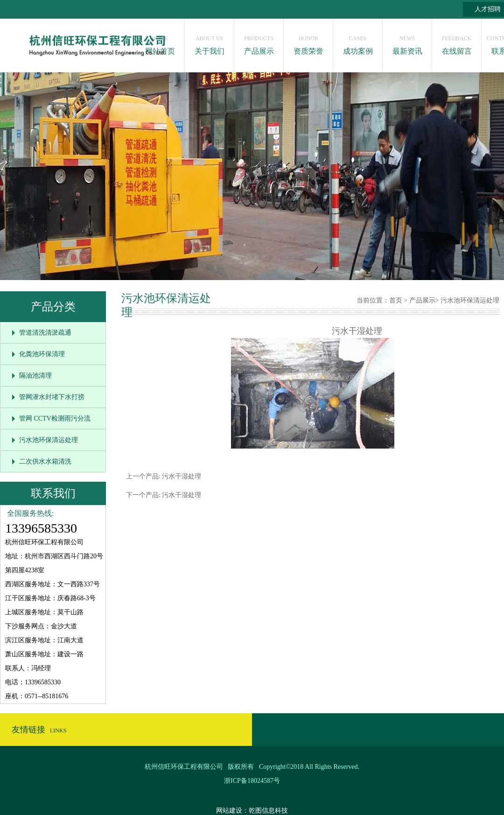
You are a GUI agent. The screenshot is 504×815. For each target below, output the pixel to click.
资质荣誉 (308, 43)
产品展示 (259, 43)
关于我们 (209, 43)
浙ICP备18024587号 (252, 781)
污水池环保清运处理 (49, 440)
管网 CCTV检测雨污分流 (55, 418)
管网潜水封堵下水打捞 (52, 397)
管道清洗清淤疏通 (45, 333)
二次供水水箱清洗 (45, 461)
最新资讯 (407, 43)
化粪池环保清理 (42, 354)
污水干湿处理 (181, 476)
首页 (396, 300)
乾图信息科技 (268, 811)
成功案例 (358, 43)
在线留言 (457, 43)
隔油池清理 (35, 376)
